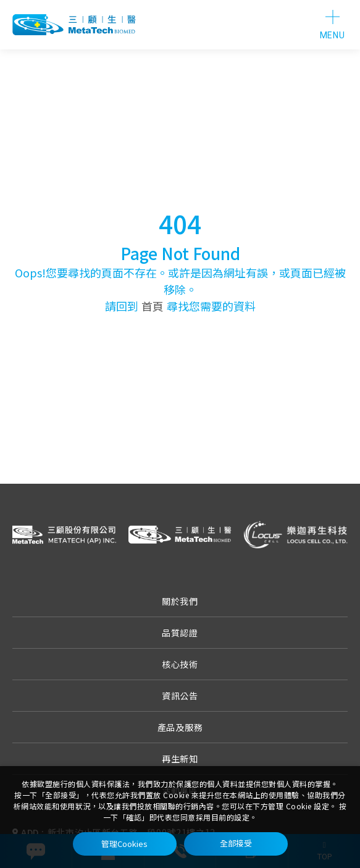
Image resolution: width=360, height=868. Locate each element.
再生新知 (180, 759)
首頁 (153, 306)
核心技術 (180, 664)
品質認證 (180, 633)
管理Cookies (124, 844)
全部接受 (236, 844)
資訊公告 (180, 696)
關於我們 (180, 601)
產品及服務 (180, 727)
